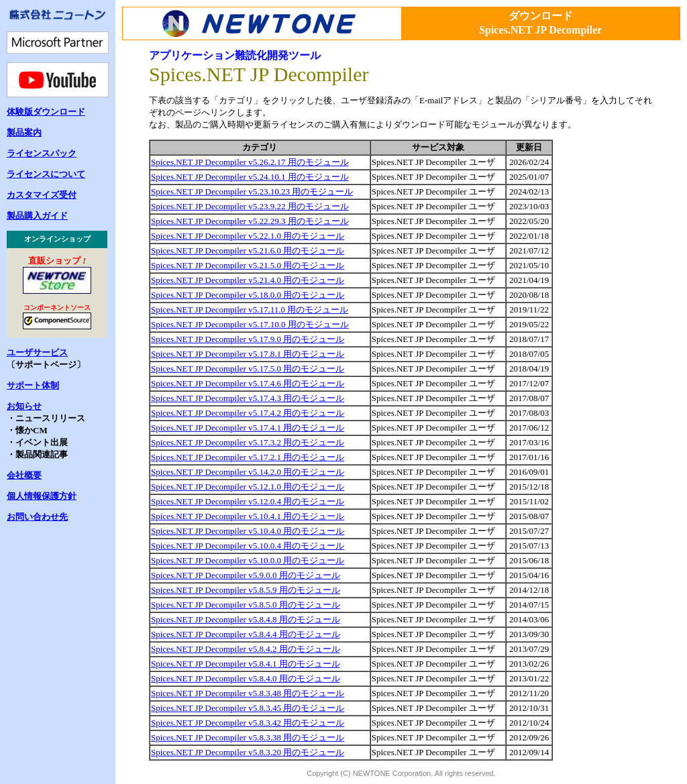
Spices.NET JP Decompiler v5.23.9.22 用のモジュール (250, 206)
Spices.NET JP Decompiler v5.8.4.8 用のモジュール (246, 619)
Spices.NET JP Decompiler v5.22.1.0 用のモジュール (248, 236)
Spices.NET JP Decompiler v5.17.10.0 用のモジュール (250, 324)
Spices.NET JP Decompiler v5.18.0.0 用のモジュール (248, 295)
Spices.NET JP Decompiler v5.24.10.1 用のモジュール (250, 177)
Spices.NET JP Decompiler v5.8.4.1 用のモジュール (246, 664)
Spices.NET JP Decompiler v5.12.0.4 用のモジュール (248, 501)
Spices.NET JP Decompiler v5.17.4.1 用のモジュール (248, 428)
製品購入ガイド (37, 216)
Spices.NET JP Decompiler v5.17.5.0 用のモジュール (248, 369)
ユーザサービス (37, 352)
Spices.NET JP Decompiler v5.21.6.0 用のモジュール (248, 250)
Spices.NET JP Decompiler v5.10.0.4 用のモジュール (248, 546)
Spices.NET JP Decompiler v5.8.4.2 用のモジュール (246, 649)
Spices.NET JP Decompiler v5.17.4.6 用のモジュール (248, 383)
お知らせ (24, 406)
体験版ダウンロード (46, 112)
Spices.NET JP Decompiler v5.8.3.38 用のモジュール (248, 737)
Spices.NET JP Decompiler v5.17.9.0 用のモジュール (248, 339)
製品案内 (24, 132)
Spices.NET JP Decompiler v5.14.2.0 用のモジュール (248, 472)
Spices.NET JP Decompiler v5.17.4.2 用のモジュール (248, 413)
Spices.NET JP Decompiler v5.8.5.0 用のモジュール (246, 605)
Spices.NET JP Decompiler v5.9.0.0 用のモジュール (246, 575)
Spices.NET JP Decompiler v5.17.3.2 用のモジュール (248, 442)
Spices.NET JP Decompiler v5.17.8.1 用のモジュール (248, 354)
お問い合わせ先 (37, 517)
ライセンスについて (46, 174)
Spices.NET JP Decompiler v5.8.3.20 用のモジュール (248, 752)
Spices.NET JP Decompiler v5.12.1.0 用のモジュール (248, 487)
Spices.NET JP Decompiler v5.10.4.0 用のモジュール (248, 531)
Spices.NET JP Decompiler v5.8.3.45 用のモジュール (248, 708)
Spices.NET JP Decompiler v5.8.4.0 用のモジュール (246, 678)
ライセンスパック (42, 153)
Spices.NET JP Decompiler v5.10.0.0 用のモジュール (248, 560)
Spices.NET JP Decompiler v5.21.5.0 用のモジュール (248, 265)
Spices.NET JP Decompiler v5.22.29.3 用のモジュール (250, 221)
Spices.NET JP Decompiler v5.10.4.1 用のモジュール (248, 516)
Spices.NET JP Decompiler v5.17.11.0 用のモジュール (250, 310)
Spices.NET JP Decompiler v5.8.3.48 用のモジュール (248, 693)
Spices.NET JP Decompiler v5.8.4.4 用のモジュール (246, 634)
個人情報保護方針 (42, 496)
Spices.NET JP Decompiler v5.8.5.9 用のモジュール (246, 590)
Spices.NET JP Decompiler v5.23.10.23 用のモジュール (252, 191)
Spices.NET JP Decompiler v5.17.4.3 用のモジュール (248, 398)
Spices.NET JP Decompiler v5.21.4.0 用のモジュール (248, 280)
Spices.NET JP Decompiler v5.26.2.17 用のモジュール (250, 162)
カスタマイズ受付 (42, 195)
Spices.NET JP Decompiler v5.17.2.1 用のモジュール (248, 457)
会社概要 (24, 475)
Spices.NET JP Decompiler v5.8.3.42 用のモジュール (248, 723)
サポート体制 (33, 385)
